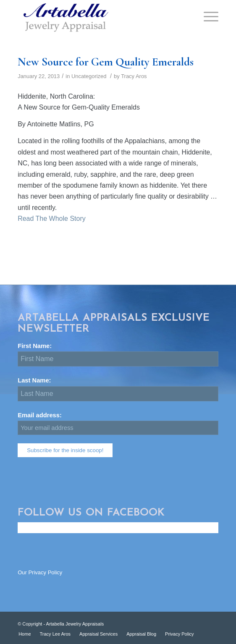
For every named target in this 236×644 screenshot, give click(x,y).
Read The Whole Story (52, 219)
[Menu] (207, 17)
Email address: (118, 423)
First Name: (38, 346)
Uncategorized (89, 76)
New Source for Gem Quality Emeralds (106, 62)
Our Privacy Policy (40, 572)
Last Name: (38, 380)
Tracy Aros (134, 76)
